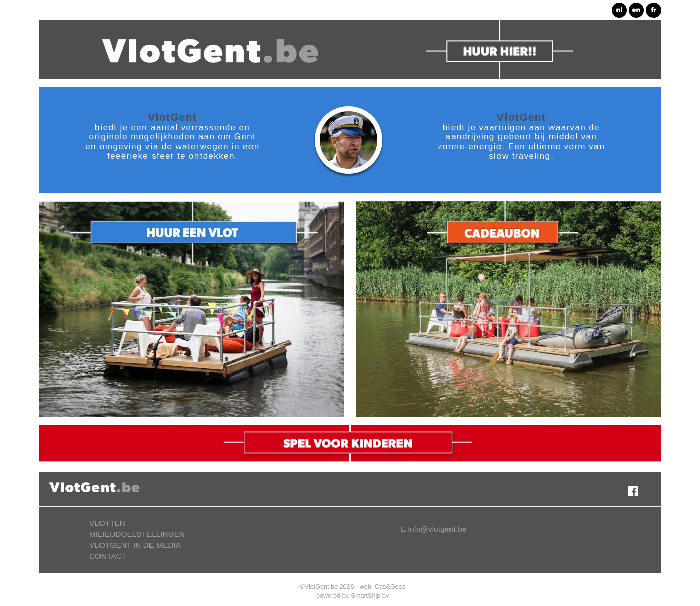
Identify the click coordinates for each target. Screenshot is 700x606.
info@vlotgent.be (437, 529)
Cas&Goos (390, 587)
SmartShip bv (370, 596)
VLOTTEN (107, 523)
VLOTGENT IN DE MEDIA (135, 545)
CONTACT (108, 556)
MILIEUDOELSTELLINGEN (137, 534)
